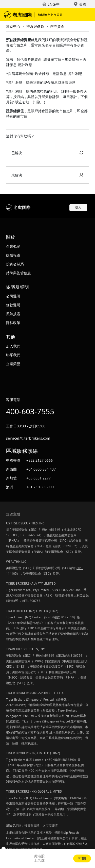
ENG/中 (54, 4)
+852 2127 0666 (40, 460)
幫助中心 (13, 26)
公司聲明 (13, 296)
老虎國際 (33, 15)
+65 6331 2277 (39, 478)
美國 (83, 4)
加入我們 (13, 346)
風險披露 (13, 314)
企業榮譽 (13, 364)
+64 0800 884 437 (41, 469)
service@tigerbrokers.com (28, 438)
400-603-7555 (30, 411)
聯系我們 (13, 355)
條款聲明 (13, 305)
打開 (82, 858)
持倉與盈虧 (35, 26)
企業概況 (13, 246)
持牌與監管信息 (18, 273)
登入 (78, 207)
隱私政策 (13, 323)
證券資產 (57, 26)
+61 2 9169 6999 (40, 487)
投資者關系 (15, 264)
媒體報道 (13, 255)
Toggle (85, 15)
